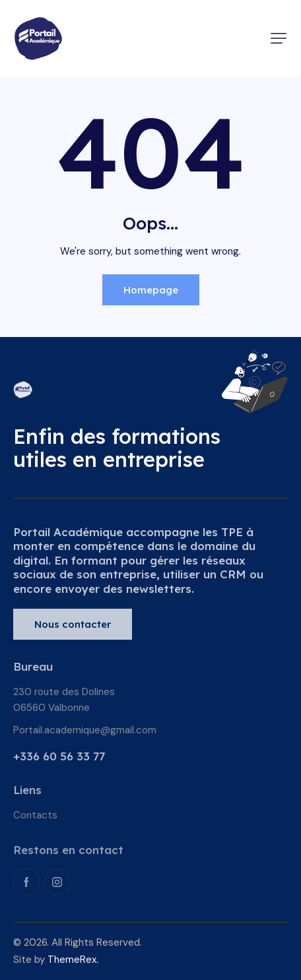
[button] (279, 38)
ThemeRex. (73, 960)
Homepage (151, 290)
